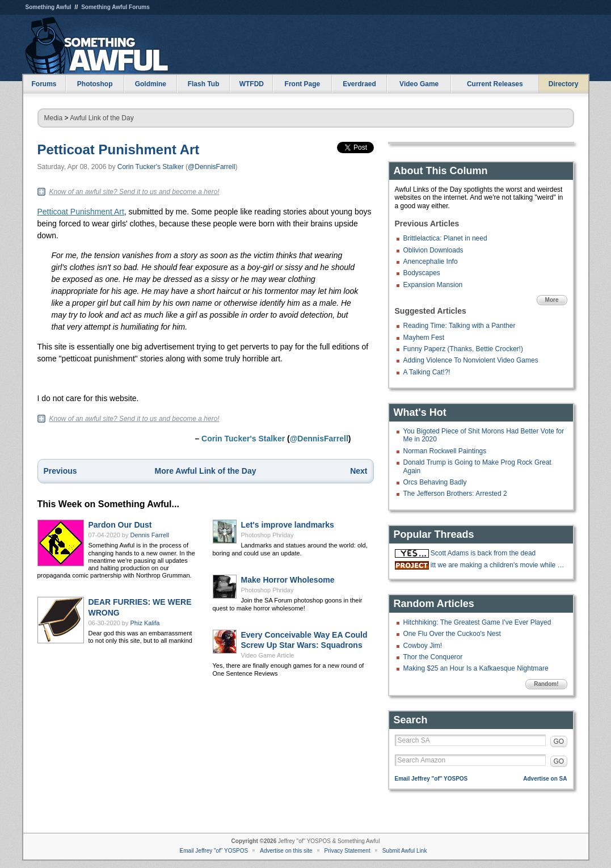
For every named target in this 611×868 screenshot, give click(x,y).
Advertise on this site (286, 851)
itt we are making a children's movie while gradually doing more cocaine (498, 565)
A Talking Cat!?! (427, 372)
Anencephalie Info (431, 262)
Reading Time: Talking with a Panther (460, 326)
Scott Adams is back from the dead (483, 553)
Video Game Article (268, 655)
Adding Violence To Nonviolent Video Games (471, 360)
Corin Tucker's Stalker (151, 167)
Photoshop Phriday (267, 535)
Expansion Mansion (433, 285)
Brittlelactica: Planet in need (445, 238)
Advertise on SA (545, 779)
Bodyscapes (422, 273)
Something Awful (49, 7)
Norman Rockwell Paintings (445, 451)
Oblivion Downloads (433, 250)
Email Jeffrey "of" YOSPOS (431, 779)
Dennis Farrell (150, 535)
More (552, 300)
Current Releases (495, 84)
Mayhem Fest (424, 338)
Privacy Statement (347, 851)
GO (559, 741)
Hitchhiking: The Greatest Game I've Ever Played (477, 622)
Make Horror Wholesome (288, 580)
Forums (44, 84)
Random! (546, 684)
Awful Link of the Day (102, 118)
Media (54, 118)
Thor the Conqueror (433, 657)
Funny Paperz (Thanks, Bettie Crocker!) (463, 349)
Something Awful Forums (115, 7)
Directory (564, 84)
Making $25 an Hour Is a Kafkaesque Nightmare (476, 668)
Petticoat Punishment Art (119, 149)
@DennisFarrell (212, 167)
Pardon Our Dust (120, 525)
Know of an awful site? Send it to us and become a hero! (134, 192)
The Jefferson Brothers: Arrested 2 (455, 494)
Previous (60, 471)
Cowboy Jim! (423, 646)
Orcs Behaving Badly (435, 482)
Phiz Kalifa (145, 623)
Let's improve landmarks (288, 525)
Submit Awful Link (405, 851)
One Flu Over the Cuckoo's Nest (452, 634)
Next (359, 471)
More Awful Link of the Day (206, 471)
